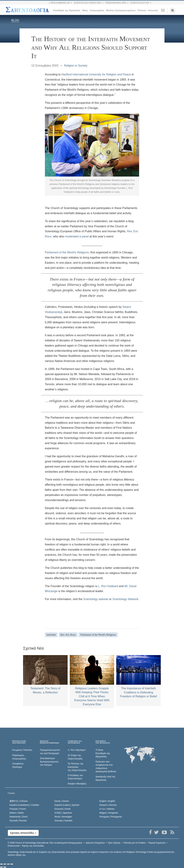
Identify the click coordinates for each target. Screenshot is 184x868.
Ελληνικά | (63, 809)
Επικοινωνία (14, 846)
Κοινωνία (153, 10)
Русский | (18, 821)
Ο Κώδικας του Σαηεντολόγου (75, 777)
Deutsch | (108, 805)
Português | (111, 817)
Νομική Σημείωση (157, 843)
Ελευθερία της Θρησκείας (67, 10)
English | (107, 801)
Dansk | (62, 801)
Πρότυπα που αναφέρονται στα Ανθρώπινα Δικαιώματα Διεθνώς (106, 767)
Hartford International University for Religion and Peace (96, 74)
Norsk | (63, 817)
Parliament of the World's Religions (67, 252)
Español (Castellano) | (24, 805)
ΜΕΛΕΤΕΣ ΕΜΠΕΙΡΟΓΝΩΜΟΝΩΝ (49, 742)
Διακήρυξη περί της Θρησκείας (105, 778)
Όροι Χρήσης (114, 843)
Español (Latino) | (67, 805)
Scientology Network (125, 599)
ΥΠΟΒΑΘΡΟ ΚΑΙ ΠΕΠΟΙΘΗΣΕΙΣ (75, 742)
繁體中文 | (19, 801)
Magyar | (109, 813)
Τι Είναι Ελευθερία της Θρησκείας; (103, 753)
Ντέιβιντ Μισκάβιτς (77, 784)
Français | (18, 809)
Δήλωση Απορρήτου (95, 843)
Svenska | (63, 821)
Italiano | (17, 813)
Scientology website (96, 599)
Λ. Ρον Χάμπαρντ (77, 750)
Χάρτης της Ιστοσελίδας (33, 846)
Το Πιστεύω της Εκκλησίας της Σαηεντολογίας (77, 767)
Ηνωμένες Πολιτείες (22, 750)
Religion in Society (76, 66)
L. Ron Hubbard (108, 586)
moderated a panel (77, 236)
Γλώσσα (11, 793)
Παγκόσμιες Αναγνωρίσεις (19, 757)
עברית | (107, 809)
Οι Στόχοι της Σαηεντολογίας (75, 757)
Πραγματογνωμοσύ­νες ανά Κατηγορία (50, 752)
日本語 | (63, 813)
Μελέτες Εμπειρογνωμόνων (121, 10)
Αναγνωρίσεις (97, 10)
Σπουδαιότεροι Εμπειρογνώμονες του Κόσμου (49, 762)
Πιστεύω (142, 10)
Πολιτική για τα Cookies (134, 843)
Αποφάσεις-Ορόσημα (18, 765)
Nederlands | (19, 817)
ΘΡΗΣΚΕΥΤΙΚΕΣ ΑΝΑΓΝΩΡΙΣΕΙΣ (19, 742)
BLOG (15, 20)
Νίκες (85, 10)
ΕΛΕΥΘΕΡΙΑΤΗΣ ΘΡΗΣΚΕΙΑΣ (103, 742)
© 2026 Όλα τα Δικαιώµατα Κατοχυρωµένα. (45, 843)
